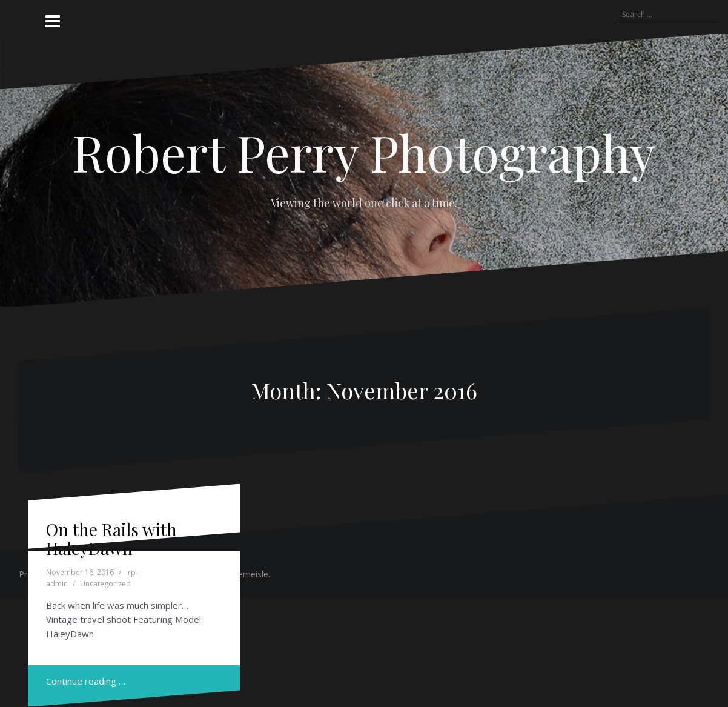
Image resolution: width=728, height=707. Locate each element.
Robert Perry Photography (364, 152)
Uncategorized (105, 584)
